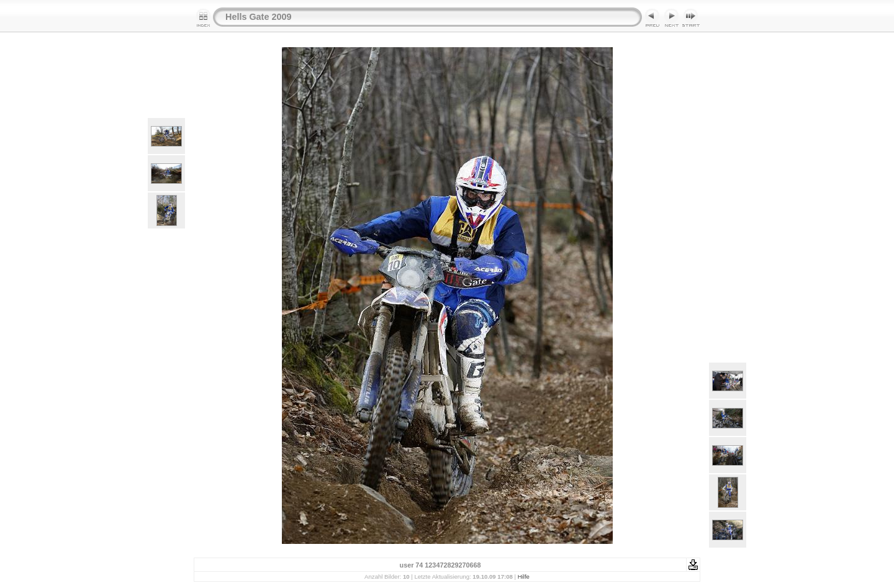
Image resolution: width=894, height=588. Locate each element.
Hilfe (524, 577)
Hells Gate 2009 (258, 17)
